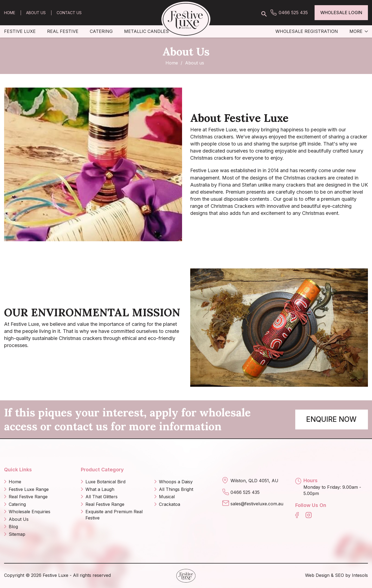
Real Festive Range (28, 497)
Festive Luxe (20, 31)
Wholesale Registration (307, 31)
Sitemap (17, 534)
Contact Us (69, 13)
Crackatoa (170, 504)
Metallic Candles (146, 31)
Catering (101, 31)
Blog (13, 527)
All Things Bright (176, 489)
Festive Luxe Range (29, 489)
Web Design (317, 575)
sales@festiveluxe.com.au (257, 504)
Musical (167, 497)
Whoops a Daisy (176, 482)
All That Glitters (102, 497)
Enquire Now (331, 419)
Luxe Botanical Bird (105, 482)
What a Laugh (100, 489)
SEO (339, 575)
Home (10, 13)
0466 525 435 (293, 13)
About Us (36, 13)
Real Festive (63, 31)
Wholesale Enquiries (30, 512)
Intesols (360, 575)
